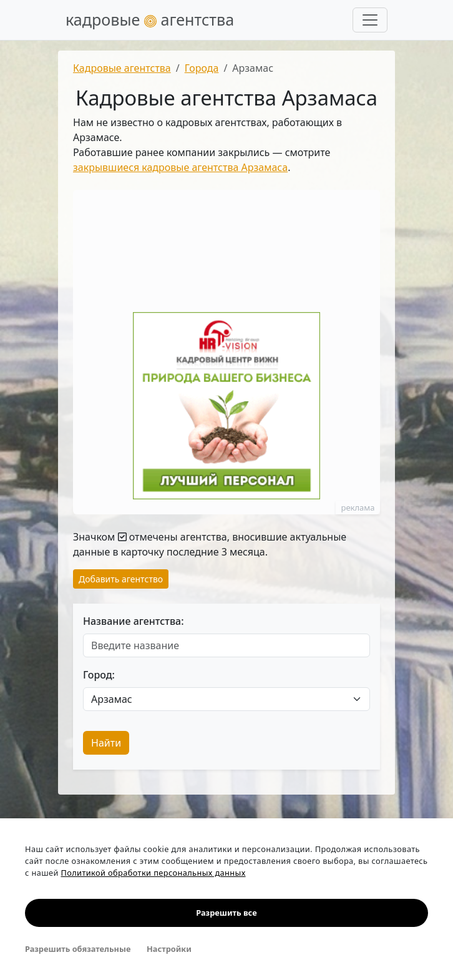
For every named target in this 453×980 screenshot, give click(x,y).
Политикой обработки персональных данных (153, 873)
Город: (99, 675)
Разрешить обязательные (78, 949)
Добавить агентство (121, 579)
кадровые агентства (150, 19)
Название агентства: (134, 621)
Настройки (169, 949)
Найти (106, 743)
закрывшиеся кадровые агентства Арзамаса (180, 167)
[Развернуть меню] (370, 20)
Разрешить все (226, 913)
